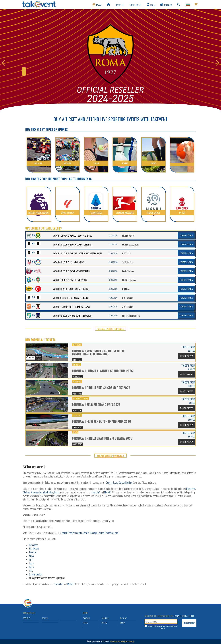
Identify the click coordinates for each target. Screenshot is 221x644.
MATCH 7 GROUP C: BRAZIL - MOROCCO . (70, 280)
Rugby (123, 623)
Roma (57, 492)
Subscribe (189, 623)
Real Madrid (34, 549)
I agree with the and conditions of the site (162, 627)
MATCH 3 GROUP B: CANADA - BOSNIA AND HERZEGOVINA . (78, 253)
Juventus (33, 552)
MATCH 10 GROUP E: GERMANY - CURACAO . (71, 298)
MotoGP (108, 492)
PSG (31, 571)
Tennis (85, 623)
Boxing (104, 623)
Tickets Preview (186, 235)
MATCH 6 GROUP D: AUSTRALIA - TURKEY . (71, 289)
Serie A (86, 533)
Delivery (45, 618)
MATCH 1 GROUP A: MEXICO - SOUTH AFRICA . (72, 236)
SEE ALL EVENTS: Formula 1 (110, 456)
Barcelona (191, 489)
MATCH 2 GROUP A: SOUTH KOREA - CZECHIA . (72, 244)
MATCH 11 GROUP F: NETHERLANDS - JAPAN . (72, 307)
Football (86, 618)
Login (151, 6)
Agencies (166, 6)
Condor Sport (112, 483)
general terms (162, 626)
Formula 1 (96, 492)
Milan (51, 492)
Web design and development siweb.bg (122, 641)
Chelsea (27, 492)
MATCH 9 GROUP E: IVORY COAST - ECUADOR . (72, 316)
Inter (31, 560)
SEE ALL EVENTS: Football (110, 329)
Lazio (31, 563)
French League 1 (112, 533)
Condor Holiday (125, 483)
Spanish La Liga (97, 533)
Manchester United (39, 492)
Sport (120, 6)
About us (135, 6)
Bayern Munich (36, 574)
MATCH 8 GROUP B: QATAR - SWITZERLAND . (72, 271)
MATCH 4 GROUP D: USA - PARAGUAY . (69, 262)
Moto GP (123, 618)
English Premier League (71, 533)
